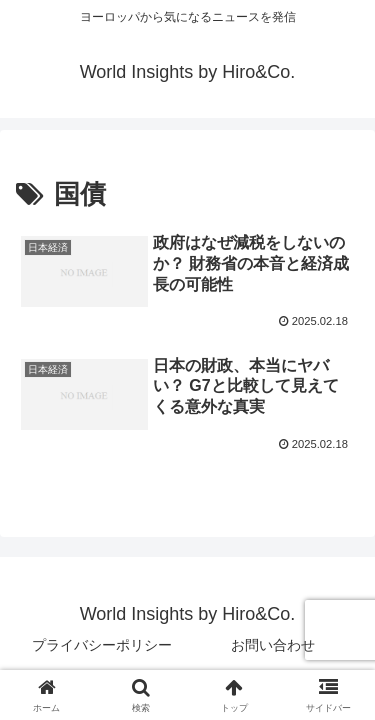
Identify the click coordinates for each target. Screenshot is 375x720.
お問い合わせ (273, 645)
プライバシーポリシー (102, 645)
